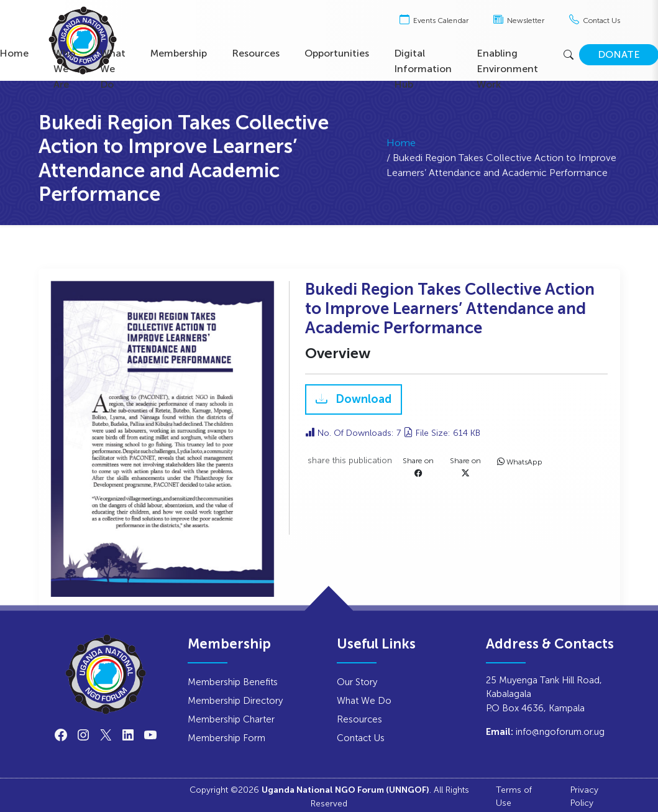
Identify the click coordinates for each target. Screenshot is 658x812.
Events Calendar (434, 21)
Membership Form (226, 738)
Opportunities (337, 53)
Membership (179, 53)
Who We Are (64, 69)
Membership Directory (235, 700)
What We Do (113, 69)
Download (362, 400)
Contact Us (595, 21)
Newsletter (519, 21)
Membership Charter (231, 719)
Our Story (357, 682)
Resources (256, 53)
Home (401, 149)
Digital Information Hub (423, 69)
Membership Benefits (233, 682)
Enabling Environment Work (507, 69)
